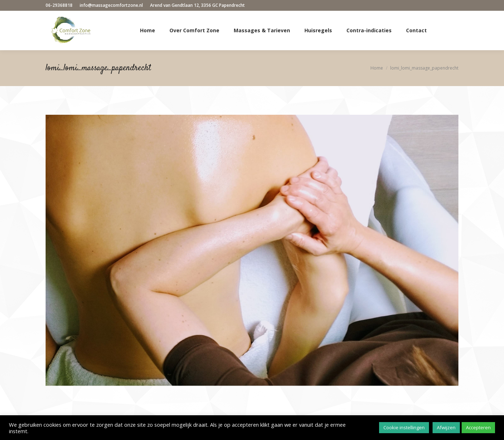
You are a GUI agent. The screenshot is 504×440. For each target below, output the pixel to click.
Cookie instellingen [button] (404, 427)
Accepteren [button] (478, 427)
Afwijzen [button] (446, 427)
